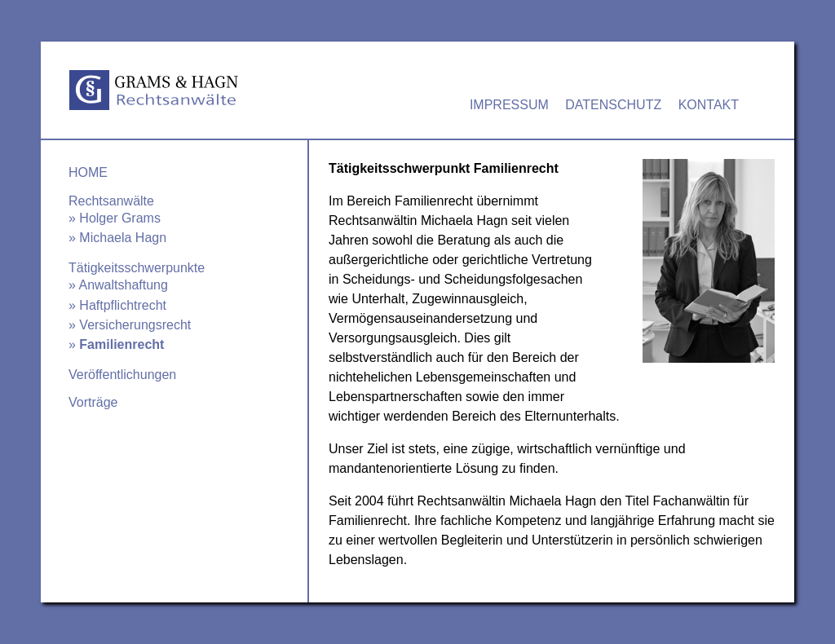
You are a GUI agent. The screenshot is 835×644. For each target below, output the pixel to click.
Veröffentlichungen (122, 375)
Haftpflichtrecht (123, 305)
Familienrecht (121, 344)
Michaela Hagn (123, 238)
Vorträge (93, 402)
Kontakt (709, 105)
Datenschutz (613, 105)
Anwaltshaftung (123, 285)
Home (88, 172)
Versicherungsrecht (135, 325)
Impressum (509, 105)
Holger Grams (120, 218)
